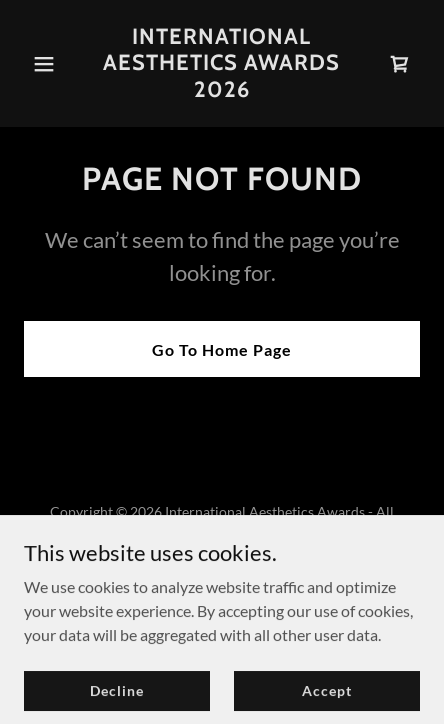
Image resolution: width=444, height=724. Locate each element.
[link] (221, 90)
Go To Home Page (222, 349)
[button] (53, 64)
